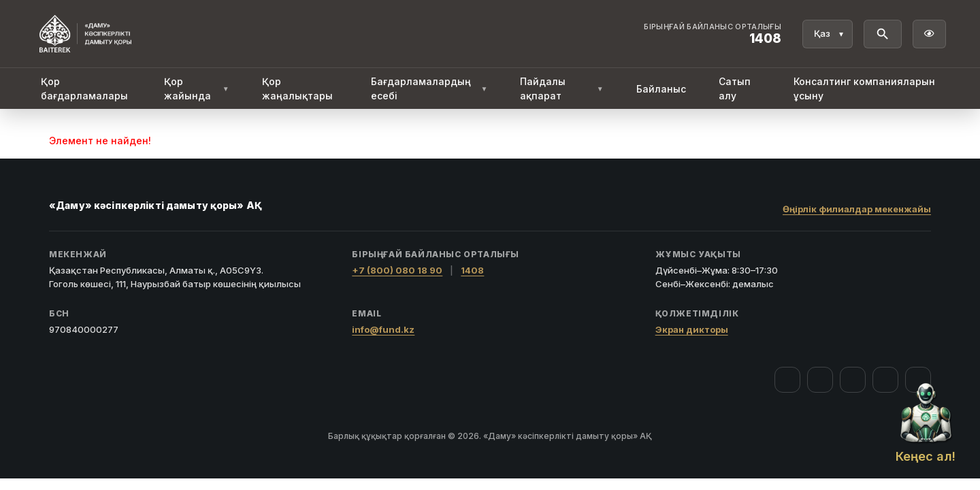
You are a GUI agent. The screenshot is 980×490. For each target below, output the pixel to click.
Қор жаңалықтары (297, 88)
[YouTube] (853, 380)
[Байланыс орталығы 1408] (713, 34)
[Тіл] (828, 34)
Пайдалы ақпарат (561, 88)
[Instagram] (820, 380)
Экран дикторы (692, 329)
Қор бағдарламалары (84, 88)
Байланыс (661, 89)
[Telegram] (885, 380)
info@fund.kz (383, 329)
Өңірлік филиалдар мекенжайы (857, 209)
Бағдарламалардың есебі (429, 88)
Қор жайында (197, 88)
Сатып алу (735, 88)
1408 (472, 270)
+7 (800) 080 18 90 (397, 270)
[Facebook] (787, 380)
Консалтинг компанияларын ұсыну (864, 88)
